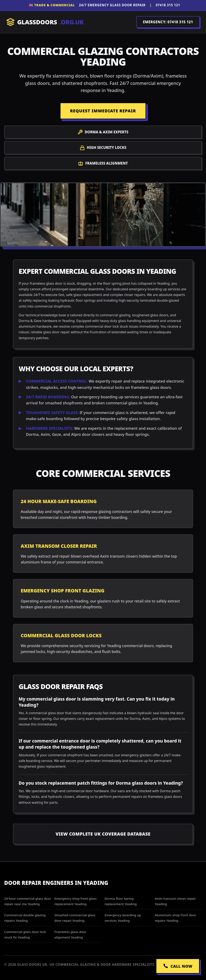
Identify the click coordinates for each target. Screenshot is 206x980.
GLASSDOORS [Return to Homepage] (45, 22)
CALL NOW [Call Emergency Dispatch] (178, 966)
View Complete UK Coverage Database (103, 834)
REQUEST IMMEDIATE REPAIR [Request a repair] (103, 111)
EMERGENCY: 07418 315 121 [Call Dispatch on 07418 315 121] (168, 22)
